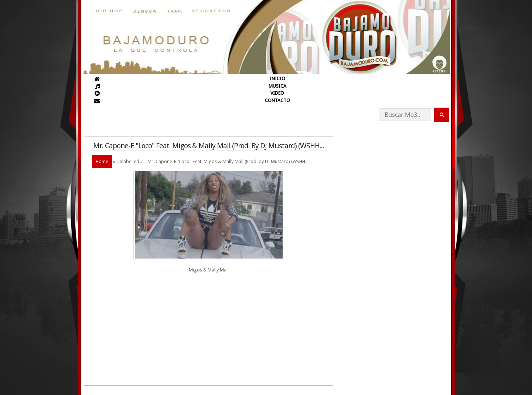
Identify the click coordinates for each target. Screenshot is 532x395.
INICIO (277, 79)
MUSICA (277, 86)
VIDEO (277, 93)
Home (102, 161)
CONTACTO (277, 100)
